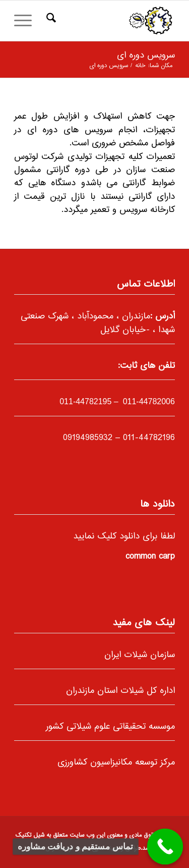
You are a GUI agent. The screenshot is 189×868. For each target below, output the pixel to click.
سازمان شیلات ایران (140, 655)
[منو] (26, 21)
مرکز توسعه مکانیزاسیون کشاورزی (116, 763)
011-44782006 (148, 401)
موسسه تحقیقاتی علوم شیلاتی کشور (110, 727)
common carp (150, 557)
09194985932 (88, 438)
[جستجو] (50, 21)
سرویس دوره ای (146, 56)
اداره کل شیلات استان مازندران (120, 691)
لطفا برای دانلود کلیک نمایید (124, 536)
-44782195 (85, 401)
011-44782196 (149, 438)
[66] (111, 21)
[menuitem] (50, 21)
